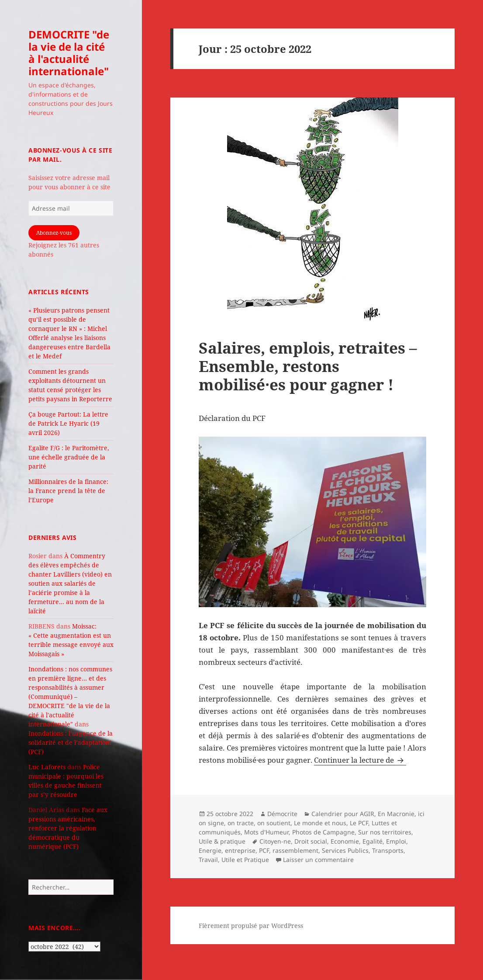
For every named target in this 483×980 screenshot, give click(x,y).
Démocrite (282, 814)
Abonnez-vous (54, 233)
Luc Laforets (47, 767)
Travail (208, 860)
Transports (388, 850)
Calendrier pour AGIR (343, 814)
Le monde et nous (320, 823)
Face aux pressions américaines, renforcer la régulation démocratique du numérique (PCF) (68, 828)
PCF (264, 850)
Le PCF (359, 823)
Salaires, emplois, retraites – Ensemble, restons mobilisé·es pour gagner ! (308, 366)
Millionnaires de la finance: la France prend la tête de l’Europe (68, 491)
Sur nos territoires (385, 832)
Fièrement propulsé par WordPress (251, 926)
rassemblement (295, 850)
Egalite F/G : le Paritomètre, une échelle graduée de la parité (69, 457)
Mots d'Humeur (266, 832)
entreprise (240, 850)
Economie (345, 841)
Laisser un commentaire (318, 860)
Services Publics (345, 850)
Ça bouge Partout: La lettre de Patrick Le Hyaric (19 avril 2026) (68, 423)
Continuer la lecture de (360, 760)
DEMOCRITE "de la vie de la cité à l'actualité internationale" (69, 53)
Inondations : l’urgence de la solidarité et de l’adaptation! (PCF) (71, 742)
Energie (210, 850)
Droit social (311, 841)
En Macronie (396, 814)
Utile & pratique (222, 841)
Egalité (373, 841)
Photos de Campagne (323, 832)
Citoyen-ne (275, 841)
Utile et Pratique (245, 860)
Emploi (396, 841)
